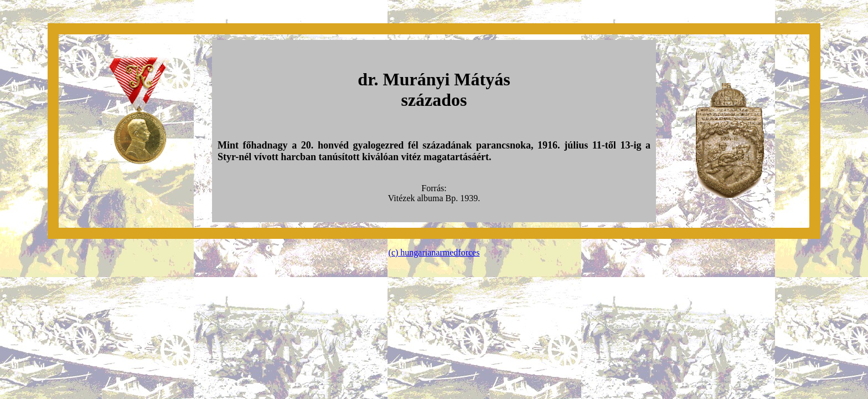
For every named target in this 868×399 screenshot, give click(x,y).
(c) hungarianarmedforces (434, 252)
